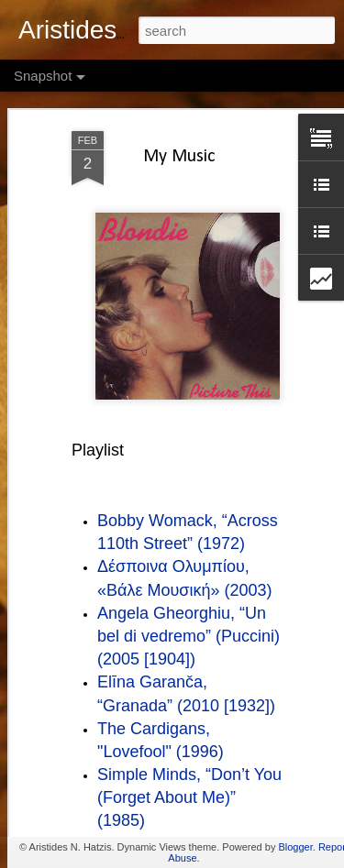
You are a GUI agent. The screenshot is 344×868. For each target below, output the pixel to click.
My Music (179, 97)
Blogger (295, 847)
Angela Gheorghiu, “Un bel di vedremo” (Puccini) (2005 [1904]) (189, 576)
